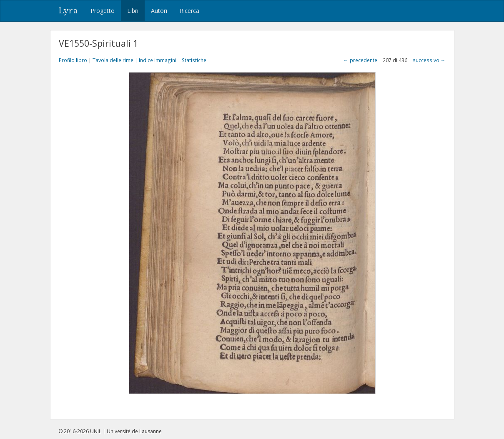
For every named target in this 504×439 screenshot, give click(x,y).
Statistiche (194, 60)
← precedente (360, 60)
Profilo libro (73, 60)
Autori (159, 11)
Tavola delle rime (113, 60)
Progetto (103, 11)
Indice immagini (158, 60)
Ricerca (189, 11)
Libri (133, 11)
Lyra (68, 11)
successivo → (429, 60)
